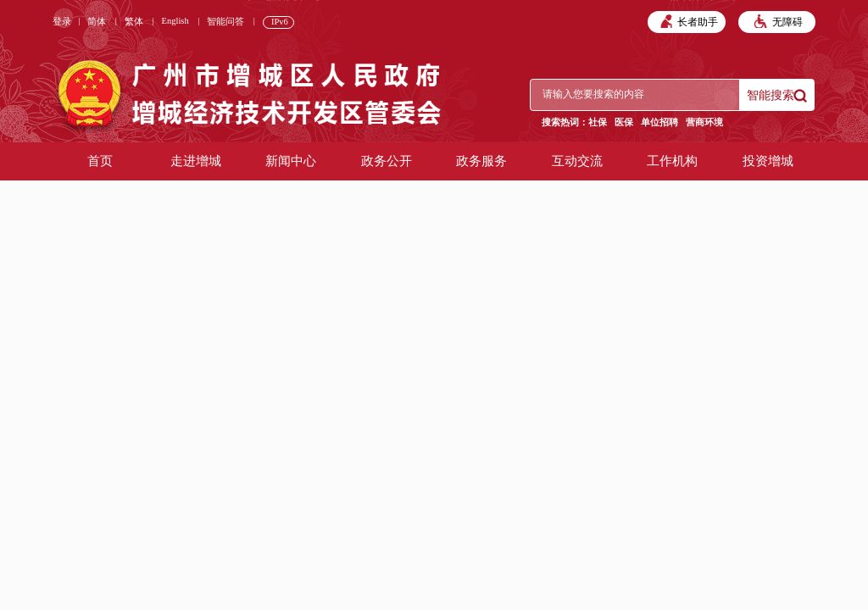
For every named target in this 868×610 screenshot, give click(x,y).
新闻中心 (291, 161)
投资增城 (768, 161)
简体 (97, 22)
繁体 (134, 22)
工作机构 (672, 161)
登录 (62, 22)
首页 (100, 161)
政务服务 (481, 161)
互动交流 (577, 161)
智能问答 (225, 22)
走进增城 (196, 161)
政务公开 (387, 161)
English (175, 21)
